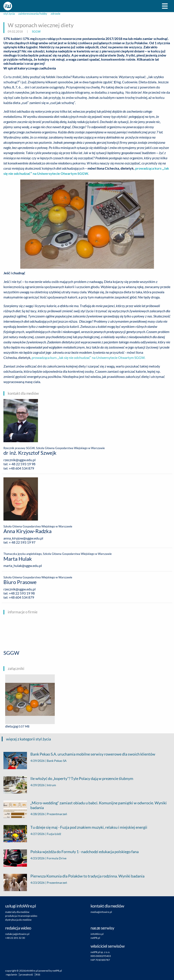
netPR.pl (95, 938)
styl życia (9, 14)
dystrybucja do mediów (18, 920)
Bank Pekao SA (57, 761)
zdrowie (56, 14)
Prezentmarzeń (57, 814)
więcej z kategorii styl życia (28, 739)
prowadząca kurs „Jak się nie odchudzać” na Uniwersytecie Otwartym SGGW (89, 357)
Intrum (51, 785)
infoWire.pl (97, 934)
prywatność (27, 974)
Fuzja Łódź (54, 834)
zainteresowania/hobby (33, 14)
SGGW (36, 32)
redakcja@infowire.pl (17, 934)
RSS (38, 974)
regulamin (12, 974)
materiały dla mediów (17, 912)
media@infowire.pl (101, 912)
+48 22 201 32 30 (15, 938)
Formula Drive (57, 858)
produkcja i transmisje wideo (21, 916)
